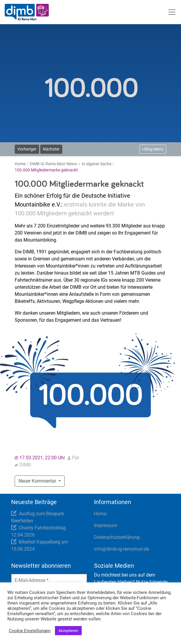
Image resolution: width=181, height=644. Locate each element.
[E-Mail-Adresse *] (49, 580)
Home (20, 164)
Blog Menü (154, 149)
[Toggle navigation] (172, 12)
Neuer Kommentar (41, 480)
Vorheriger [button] (27, 149)
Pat (76, 458)
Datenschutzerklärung (117, 537)
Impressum (106, 525)
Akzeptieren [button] (68, 631)
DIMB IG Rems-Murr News (53, 164)
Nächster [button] (51, 149)
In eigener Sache (97, 164)
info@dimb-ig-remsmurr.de (121, 549)
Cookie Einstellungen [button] (30, 631)
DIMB (25, 465)
